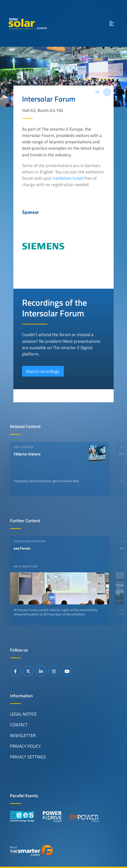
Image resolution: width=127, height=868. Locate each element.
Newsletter (23, 735)
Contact (19, 725)
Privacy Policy (25, 746)
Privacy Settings (28, 757)
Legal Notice (23, 714)
